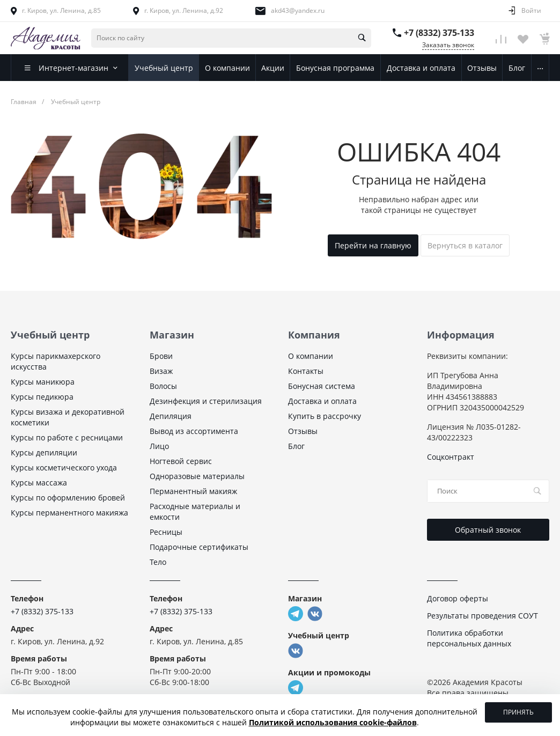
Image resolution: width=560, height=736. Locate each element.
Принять (518, 712)
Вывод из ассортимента (194, 431)
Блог (296, 446)
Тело (158, 562)
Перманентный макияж (193, 491)
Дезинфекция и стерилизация (206, 401)
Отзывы (303, 431)
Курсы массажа (39, 483)
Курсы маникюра (43, 382)
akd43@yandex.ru (298, 10)
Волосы (163, 386)
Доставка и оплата (322, 401)
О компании (311, 356)
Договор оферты (458, 598)
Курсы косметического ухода (64, 468)
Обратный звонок (488, 530)
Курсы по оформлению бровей (68, 498)
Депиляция (171, 416)
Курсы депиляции (44, 452)
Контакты (306, 371)
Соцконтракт (451, 457)
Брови (161, 356)
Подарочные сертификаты (199, 547)
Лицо (159, 446)
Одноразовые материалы (197, 476)
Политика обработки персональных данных (469, 638)
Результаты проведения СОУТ (482, 616)
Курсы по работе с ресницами (67, 437)
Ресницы (166, 532)
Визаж (161, 371)
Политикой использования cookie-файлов (333, 722)
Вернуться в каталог (465, 245)
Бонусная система (322, 386)
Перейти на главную (373, 245)
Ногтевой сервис (181, 461)
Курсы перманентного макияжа (69, 513)
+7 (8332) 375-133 (439, 33)
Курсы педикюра (42, 397)
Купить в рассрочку (325, 416)
